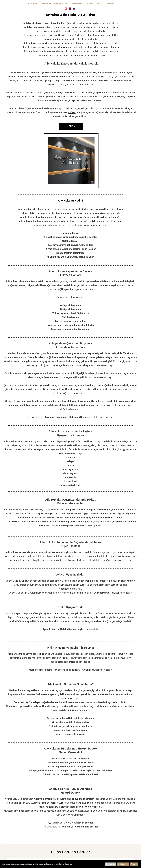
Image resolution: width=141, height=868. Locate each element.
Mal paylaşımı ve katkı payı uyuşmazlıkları (70, 245)
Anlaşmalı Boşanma (55, 417)
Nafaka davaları (71, 241)
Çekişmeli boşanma (70, 309)
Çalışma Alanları (61, 3)
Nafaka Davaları (69, 629)
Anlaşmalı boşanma (70, 305)
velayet (84, 73)
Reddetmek (111, 864)
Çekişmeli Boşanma (80, 417)
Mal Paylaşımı (84, 670)
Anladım (134, 864)
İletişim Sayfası (85, 823)
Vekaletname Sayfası (86, 827)
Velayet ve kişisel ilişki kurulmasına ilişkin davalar (70, 237)
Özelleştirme (123, 864)
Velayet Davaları (102, 593)
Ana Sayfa (33, 3)
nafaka (72, 112)
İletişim (100, 3)
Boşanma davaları (70, 233)
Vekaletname (78, 3)
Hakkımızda (46, 3)
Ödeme (90, 3)
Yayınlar (110, 3)
